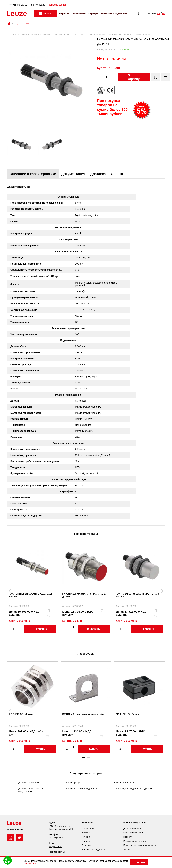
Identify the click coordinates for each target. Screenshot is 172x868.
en (164, 13)
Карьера (93, 13)
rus (159, 13)
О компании (79, 13)
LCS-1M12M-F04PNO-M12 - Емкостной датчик (31, 595)
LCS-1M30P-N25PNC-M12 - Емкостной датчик (137, 595)
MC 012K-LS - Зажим (128, 714)
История (86, 837)
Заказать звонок (57, 5)
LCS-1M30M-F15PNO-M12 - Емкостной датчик (84, 595)
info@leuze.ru (38, 5)
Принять (139, 862)
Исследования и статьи (135, 841)
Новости (128, 837)
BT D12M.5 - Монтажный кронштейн (83, 714)
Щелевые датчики (124, 783)
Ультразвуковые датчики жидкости (133, 789)
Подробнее (30, 864)
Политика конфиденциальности (140, 845)
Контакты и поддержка (114, 13)
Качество (86, 833)
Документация (73, 174)
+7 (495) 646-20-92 (17, 5)
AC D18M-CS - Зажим (21, 714)
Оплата (117, 174)
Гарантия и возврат (133, 833)
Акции (126, 849)
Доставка (98, 174)
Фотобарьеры (74, 783)
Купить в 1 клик (109, 68)
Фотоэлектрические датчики (82, 789)
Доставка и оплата (133, 828)
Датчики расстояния (29, 783)
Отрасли (64, 13)
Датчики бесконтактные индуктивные (31, 790)
